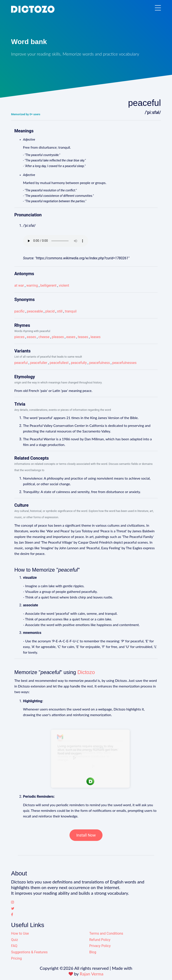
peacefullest (59, 363)
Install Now (86, 835)
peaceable (35, 311)
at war (19, 285)
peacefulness (100, 363)
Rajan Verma (92, 974)
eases (31, 337)
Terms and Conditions (106, 933)
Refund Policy (100, 940)
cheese (44, 337)
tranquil (71, 311)
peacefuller (39, 363)
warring (32, 285)
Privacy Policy (100, 946)
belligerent (48, 285)
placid (50, 311)
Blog (93, 952)
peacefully (79, 363)
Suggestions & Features (29, 952)
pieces (19, 337)
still (60, 311)
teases (83, 337)
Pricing (17, 958)
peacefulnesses (124, 363)
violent (64, 285)
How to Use (20, 933)
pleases (58, 337)
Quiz (15, 940)
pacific (19, 311)
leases (96, 337)
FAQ (14, 946)
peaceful (21, 363)
